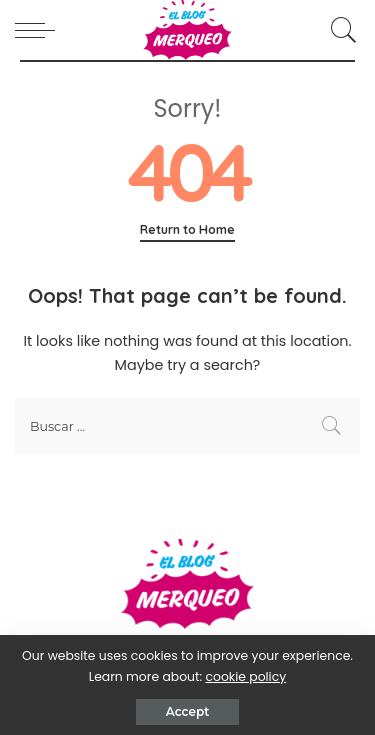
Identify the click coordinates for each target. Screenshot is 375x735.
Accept (187, 711)
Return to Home (187, 229)
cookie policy (245, 676)
